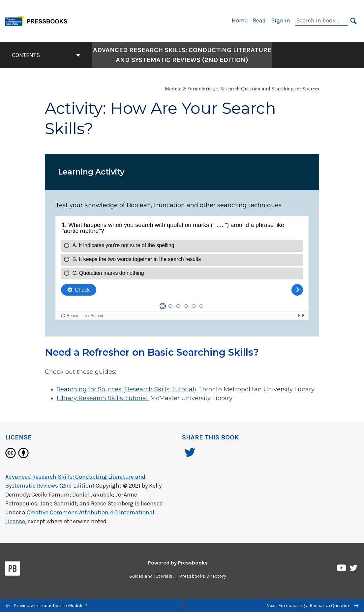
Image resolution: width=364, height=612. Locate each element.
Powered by (178, 563)
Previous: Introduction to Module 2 (46, 606)
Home (240, 20)
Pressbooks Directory (203, 576)
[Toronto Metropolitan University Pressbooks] (39, 20)
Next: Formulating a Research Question (312, 606)
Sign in (281, 20)
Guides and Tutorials (151, 576)
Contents (46, 55)
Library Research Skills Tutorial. (103, 398)
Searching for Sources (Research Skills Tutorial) (126, 389)
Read (259, 20)
